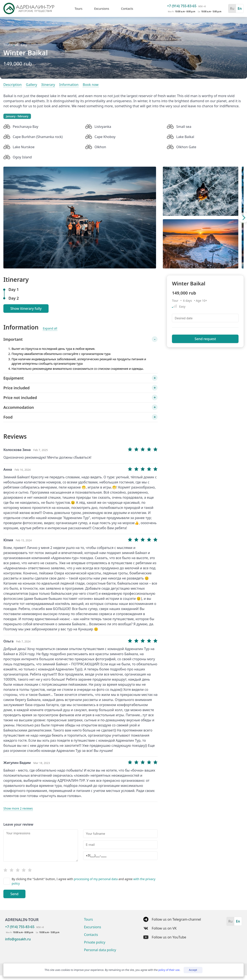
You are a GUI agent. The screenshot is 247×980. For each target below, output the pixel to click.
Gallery (31, 85)
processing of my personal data (96, 879)
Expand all (50, 328)
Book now (91, 85)
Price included (16, 388)
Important (13, 339)
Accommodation (19, 407)
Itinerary (48, 85)
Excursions (102, 9)
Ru (232, 8)
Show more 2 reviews (18, 808)
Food (8, 417)
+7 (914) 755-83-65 (182, 6)
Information (69, 85)
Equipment (14, 378)
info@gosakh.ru (18, 939)
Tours (78, 9)
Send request (205, 339)
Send (14, 894)
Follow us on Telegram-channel (172, 919)
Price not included (20, 398)
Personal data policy (100, 950)
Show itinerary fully (26, 309)
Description (13, 85)
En (240, 8)
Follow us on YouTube (165, 937)
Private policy (95, 942)
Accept (193, 970)
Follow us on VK (160, 928)
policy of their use (169, 970)
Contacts (127, 9)
